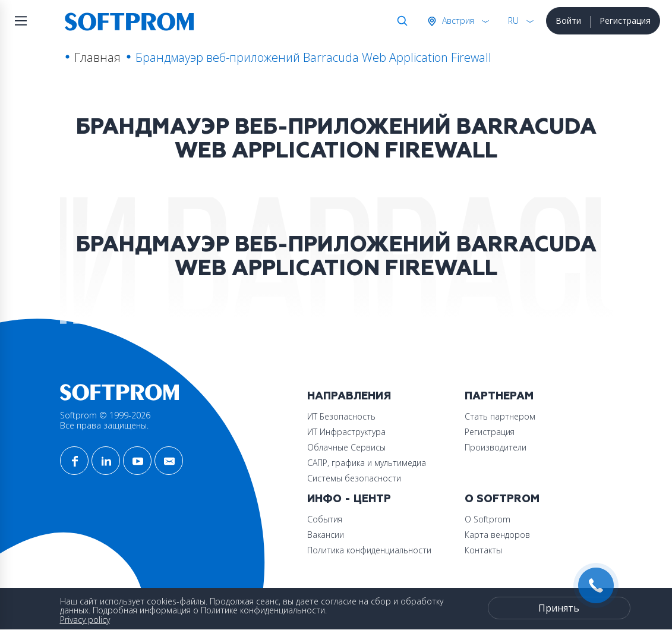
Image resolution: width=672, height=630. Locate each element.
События (325, 519)
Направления (349, 396)
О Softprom (502, 499)
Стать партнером (500, 416)
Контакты (483, 550)
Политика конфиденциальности (369, 550)
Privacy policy (85, 620)
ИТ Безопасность (341, 416)
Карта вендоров (497, 535)
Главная (97, 57)
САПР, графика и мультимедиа (367, 463)
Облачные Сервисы (346, 447)
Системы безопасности (354, 478)
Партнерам (499, 396)
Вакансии (326, 535)
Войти (568, 21)
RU (513, 21)
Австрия (457, 21)
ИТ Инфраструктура (346, 432)
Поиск (400, 21)
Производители (496, 447)
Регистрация (625, 21)
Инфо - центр (349, 499)
